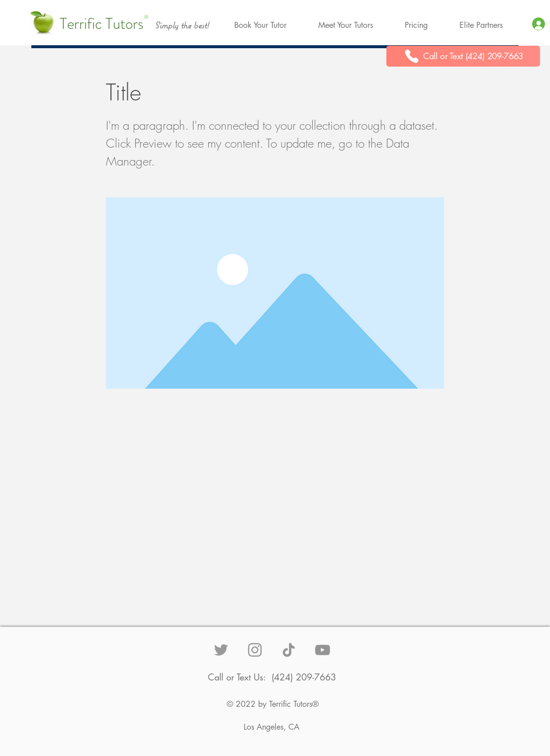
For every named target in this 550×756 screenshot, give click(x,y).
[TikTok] (289, 650)
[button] (260, 25)
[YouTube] (322, 650)
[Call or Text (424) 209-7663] (463, 56)
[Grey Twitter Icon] (221, 650)
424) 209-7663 (305, 677)
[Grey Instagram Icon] (255, 650)
